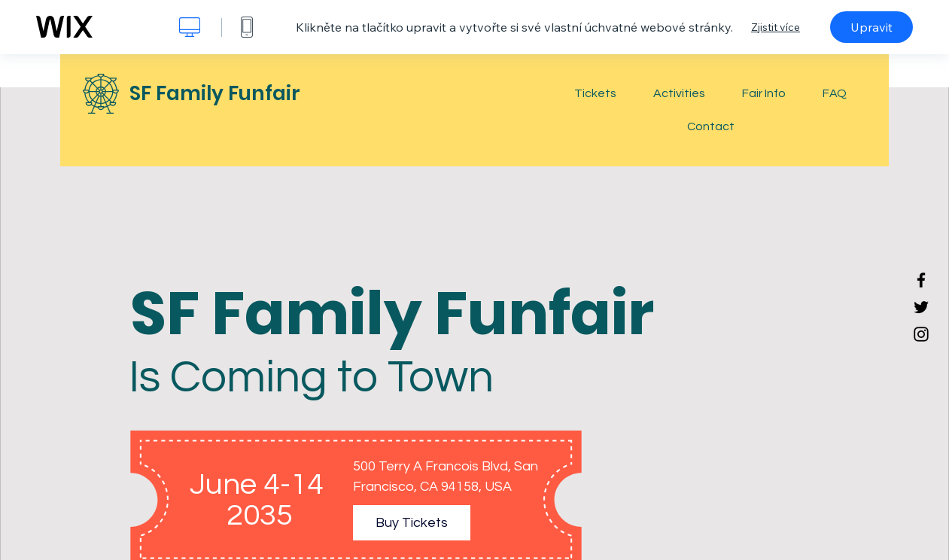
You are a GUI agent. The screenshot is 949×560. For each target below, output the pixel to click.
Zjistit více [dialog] (776, 27)
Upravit (871, 27)
